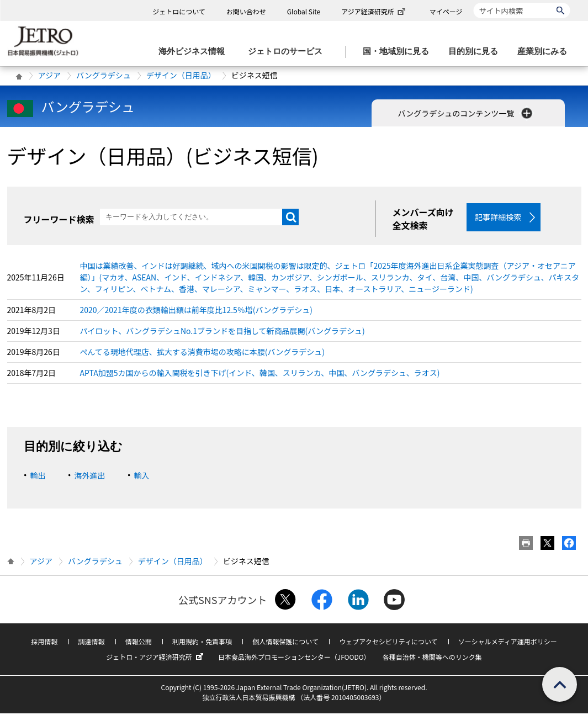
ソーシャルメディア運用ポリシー (508, 643)
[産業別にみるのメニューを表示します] (545, 52)
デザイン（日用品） (181, 75)
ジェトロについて (179, 11)
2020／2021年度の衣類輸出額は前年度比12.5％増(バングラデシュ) (197, 311)
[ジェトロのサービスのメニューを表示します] (288, 52)
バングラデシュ (104, 75)
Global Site (304, 11)
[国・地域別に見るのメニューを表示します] (399, 52)
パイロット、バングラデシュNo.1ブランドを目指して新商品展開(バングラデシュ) (223, 332)
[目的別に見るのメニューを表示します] (476, 52)
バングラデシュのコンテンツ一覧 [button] (467, 113)
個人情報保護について (285, 643)
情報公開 (139, 643)
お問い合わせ (246, 11)
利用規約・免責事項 (202, 643)
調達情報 (92, 643)
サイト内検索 (473, 2)
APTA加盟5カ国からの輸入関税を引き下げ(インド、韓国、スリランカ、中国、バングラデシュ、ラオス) (260, 374)
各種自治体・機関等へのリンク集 (432, 658)
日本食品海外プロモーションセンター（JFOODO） (294, 658)
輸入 (142, 477)
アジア (49, 75)
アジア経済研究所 (374, 11)
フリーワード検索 (59, 219)
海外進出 (90, 477)
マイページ (446, 11)
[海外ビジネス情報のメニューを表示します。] (195, 52)
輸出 (38, 477)
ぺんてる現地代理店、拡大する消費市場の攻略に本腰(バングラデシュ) (202, 353)
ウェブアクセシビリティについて (388, 643)
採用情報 (44, 643)
